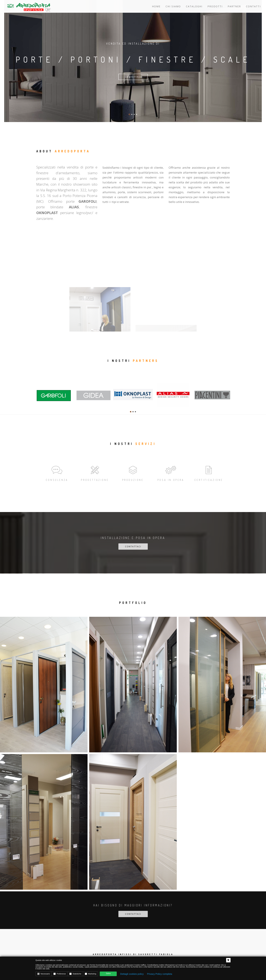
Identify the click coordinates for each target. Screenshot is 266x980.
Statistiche (75, 974)
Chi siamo (173, 6)
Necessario (44, 974)
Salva (108, 974)
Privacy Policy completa (160, 974)
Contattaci (133, 77)
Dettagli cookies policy (132, 974)
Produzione (133, 473)
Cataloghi (194, 6)
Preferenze (60, 974)
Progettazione (95, 473)
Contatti (253, 6)
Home (156, 6)
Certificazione (209, 473)
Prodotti (215, 6)
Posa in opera (171, 473)
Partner (234, 6)
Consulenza (57, 473)
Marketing (91, 974)
